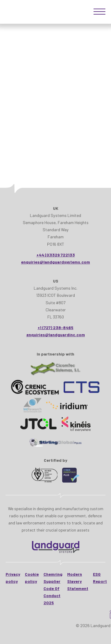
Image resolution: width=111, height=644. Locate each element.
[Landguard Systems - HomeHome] (56, 547)
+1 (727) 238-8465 (55, 327)
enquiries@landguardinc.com (56, 335)
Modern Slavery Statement (78, 581)
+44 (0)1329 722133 (56, 255)
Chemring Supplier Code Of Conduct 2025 (53, 589)
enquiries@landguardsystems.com (55, 262)
